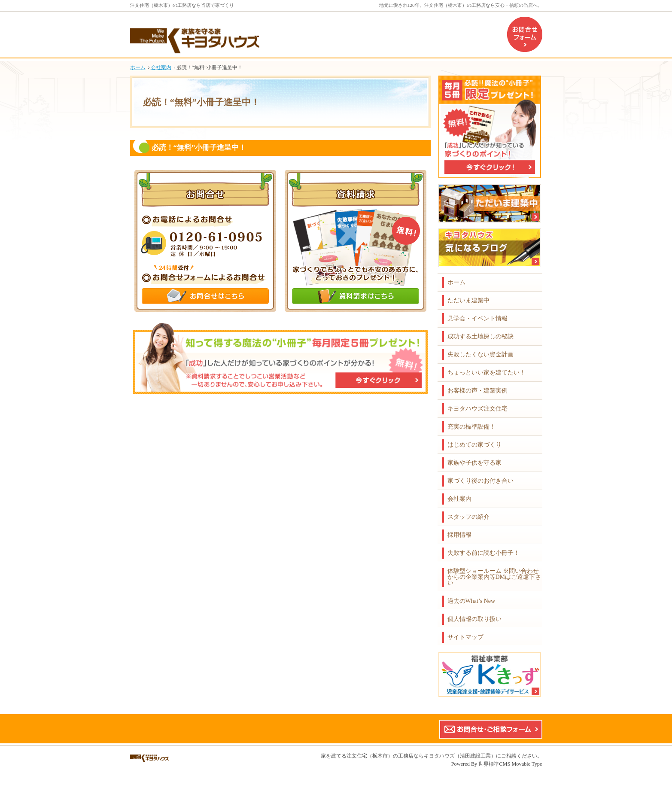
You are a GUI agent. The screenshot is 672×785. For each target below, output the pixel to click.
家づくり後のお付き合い (480, 481)
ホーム (456, 282)
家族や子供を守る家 (474, 463)
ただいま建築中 (468, 300)
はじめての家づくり (474, 445)
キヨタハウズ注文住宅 (477, 409)
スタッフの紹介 (468, 517)
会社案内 (459, 499)
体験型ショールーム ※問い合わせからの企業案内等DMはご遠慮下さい (494, 577)
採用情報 (459, 535)
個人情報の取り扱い (474, 619)
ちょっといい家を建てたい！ (487, 373)
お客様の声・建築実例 (477, 391)
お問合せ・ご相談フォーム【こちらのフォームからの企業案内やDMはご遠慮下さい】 (491, 729)
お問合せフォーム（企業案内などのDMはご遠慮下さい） (525, 34)
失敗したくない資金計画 (480, 354)
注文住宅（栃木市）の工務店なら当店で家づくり (182, 5)
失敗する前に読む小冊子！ (483, 553)
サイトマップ (465, 637)
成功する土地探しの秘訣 (480, 336)
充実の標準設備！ (471, 427)
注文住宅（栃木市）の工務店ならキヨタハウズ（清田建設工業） (421, 756)
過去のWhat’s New (471, 601)
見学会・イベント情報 (477, 318)
